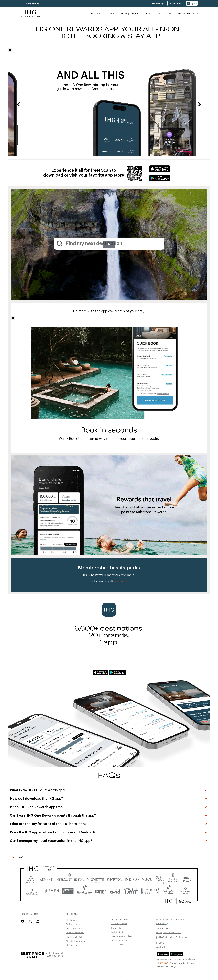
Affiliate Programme (75, 941)
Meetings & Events (131, 13)
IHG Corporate (118, 945)
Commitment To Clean (122, 936)
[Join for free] (175, 3)
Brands (150, 13)
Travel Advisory (118, 928)
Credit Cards (166, 13)
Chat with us (33, 4)
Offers (112, 13)
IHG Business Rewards (121, 919)
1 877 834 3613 (54, 956)
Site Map (160, 943)
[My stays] (158, 3)
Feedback (161, 947)
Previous (18, 104)
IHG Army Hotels (119, 923)
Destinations (96, 13)
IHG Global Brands (75, 928)
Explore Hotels (73, 924)
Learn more (164, 963)
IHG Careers (71, 920)
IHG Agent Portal (74, 937)
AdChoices (162, 923)
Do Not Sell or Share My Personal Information (172, 938)
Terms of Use (162, 928)
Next (200, 104)
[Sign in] (192, 3)
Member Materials (119, 940)
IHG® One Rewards (188, 13)
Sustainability (117, 932)
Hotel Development (75, 932)
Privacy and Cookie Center (169, 932)
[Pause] (10, 50)
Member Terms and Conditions (171, 919)
